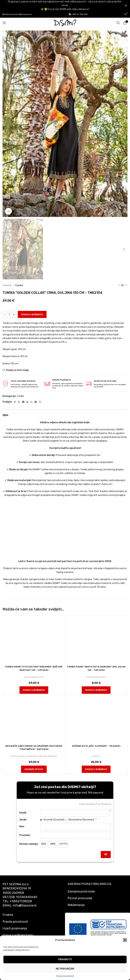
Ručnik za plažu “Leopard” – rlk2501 (96, 746)
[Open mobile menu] (4, 23)
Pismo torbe (100, 677)
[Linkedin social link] (27, 402)
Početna (7, 285)
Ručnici (96, 756)
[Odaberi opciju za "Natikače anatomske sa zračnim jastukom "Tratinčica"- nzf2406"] (34, 769)
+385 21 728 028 (78, 14)
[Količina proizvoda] (9, 314)
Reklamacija (76, 905)
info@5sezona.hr (25, 905)
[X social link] (19, 402)
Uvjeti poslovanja (15, 928)
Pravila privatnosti (65, 976)
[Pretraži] (118, 23)
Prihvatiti (65, 959)
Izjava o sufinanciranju (18, 935)
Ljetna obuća (17, 756)
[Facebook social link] (15, 402)
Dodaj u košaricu (32, 314)
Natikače (53, 756)
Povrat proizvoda (80, 898)
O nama (8, 915)
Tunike (19, 285)
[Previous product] (119, 285)
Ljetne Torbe (37, 677)
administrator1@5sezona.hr (17, 14)
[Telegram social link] (36, 402)
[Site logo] (65, 23)
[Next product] (126, 285)
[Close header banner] (126, 5)
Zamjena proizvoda (81, 891)
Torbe (27, 677)
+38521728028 (21, 901)
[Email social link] (23, 402)
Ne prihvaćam (65, 969)
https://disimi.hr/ (81, 9)
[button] (125, 940)
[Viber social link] (40, 402)
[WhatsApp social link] (31, 402)
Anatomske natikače (36, 756)
